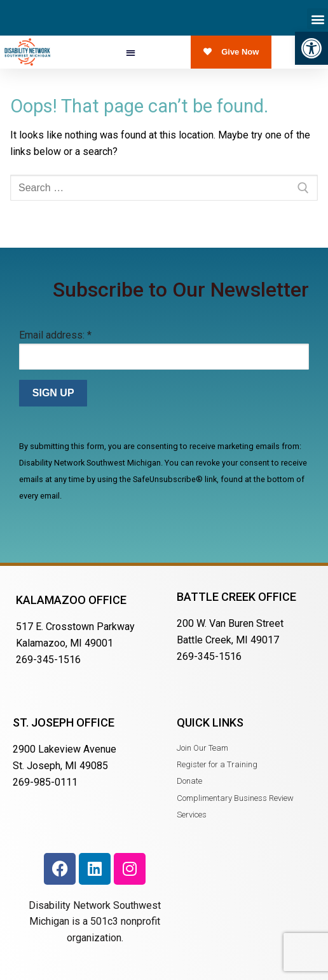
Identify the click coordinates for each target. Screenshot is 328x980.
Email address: (55, 335)
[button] (311, 48)
